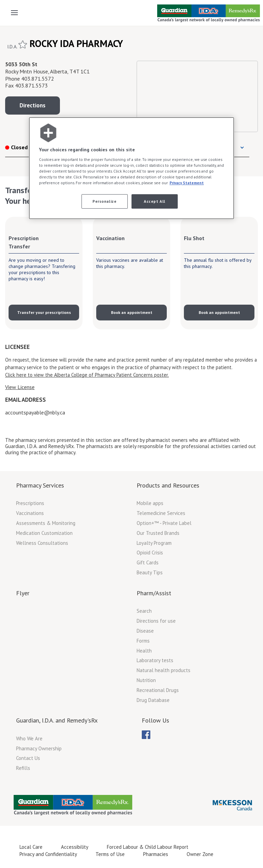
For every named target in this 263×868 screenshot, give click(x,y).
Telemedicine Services (161, 513)
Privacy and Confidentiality (48, 854)
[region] (131, 168)
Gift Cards (148, 562)
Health (144, 651)
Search (144, 611)
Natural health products (164, 670)
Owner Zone (200, 854)
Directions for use (156, 621)
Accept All (155, 202)
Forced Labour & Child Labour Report (148, 847)
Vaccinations (30, 513)
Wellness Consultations (42, 543)
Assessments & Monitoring (46, 523)
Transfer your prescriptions (44, 312)
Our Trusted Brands (158, 533)
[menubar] (146, 735)
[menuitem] (146, 735)
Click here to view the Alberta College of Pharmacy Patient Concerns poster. (87, 375)
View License (20, 387)
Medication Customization (44, 533)
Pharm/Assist (154, 593)
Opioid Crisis (150, 553)
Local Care (31, 847)
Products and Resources (168, 485)
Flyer (23, 593)
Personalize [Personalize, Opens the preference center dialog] (104, 202)
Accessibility (75, 847)
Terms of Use (110, 854)
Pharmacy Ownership (39, 748)
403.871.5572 (38, 79)
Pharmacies (156, 854)
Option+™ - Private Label (164, 523)
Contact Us (28, 758)
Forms (143, 641)
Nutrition (146, 680)
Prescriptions (30, 503)
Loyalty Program (154, 543)
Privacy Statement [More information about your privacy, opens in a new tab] (187, 183)
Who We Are (29, 738)
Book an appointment (132, 312)
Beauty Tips (150, 572)
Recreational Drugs (158, 690)
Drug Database (153, 700)
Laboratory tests (155, 660)
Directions (33, 105)
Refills (23, 768)
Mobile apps (150, 503)
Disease (145, 631)
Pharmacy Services (40, 485)
